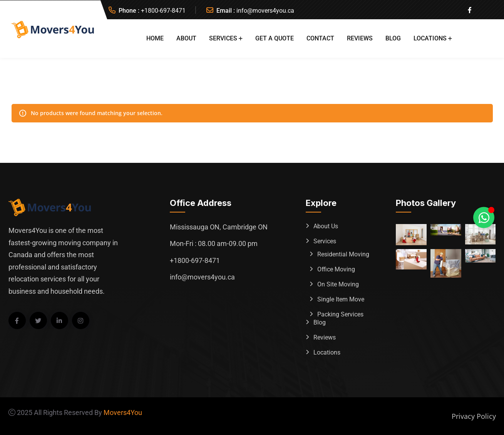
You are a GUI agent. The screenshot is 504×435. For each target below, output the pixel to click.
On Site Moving (338, 284)
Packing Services (340, 314)
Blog (393, 38)
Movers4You (123, 412)
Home (155, 38)
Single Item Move (341, 299)
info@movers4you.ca (265, 11)
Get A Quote (275, 38)
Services (223, 38)
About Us (326, 226)
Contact (320, 38)
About (186, 38)
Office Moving (336, 269)
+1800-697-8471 (163, 11)
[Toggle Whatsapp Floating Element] (484, 218)
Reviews (360, 38)
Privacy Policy (474, 416)
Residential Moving (343, 254)
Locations (430, 38)
